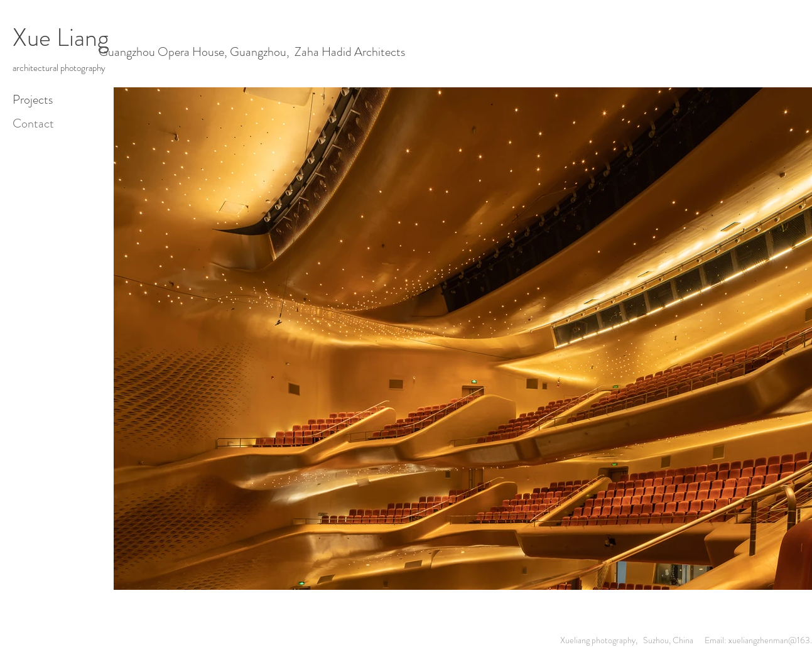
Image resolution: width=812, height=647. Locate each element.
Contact (33, 123)
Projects (33, 100)
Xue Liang (61, 37)
